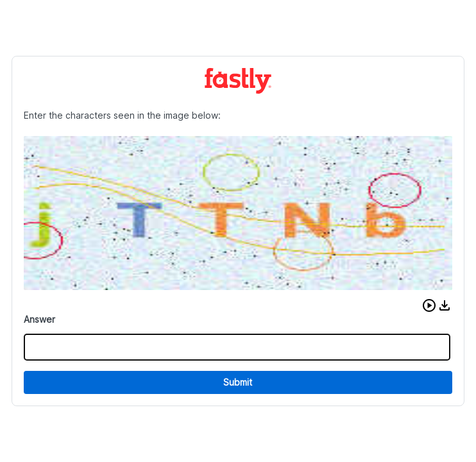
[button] (429, 305)
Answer (39, 319)
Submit (238, 382)
